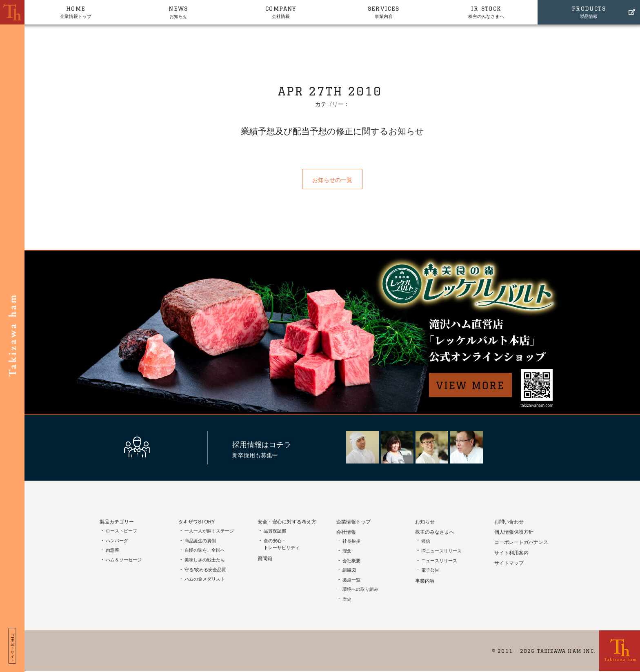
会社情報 (281, 11)
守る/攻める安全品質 (205, 570)
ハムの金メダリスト (205, 579)
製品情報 (589, 11)
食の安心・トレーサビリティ (282, 544)
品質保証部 (275, 531)
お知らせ (178, 11)
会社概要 (351, 561)
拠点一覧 (351, 580)
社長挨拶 (351, 541)
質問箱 (265, 559)
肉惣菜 (112, 550)
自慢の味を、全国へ (205, 550)
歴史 (347, 599)
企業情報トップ (76, 11)
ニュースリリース (439, 561)
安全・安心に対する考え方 (287, 522)
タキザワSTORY (197, 522)
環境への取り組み (360, 589)
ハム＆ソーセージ (124, 560)
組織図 (349, 570)
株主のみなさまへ (486, 11)
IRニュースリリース (441, 551)
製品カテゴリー (117, 522)
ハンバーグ (117, 541)
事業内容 (383, 11)
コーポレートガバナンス (521, 542)
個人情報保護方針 (514, 532)
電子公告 (430, 570)
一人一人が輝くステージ (209, 531)
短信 (426, 541)
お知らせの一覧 (332, 180)
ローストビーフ (121, 531)
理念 (347, 551)
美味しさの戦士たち (205, 560)
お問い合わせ (509, 522)
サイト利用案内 (511, 553)
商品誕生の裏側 (200, 541)
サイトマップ (509, 563)
